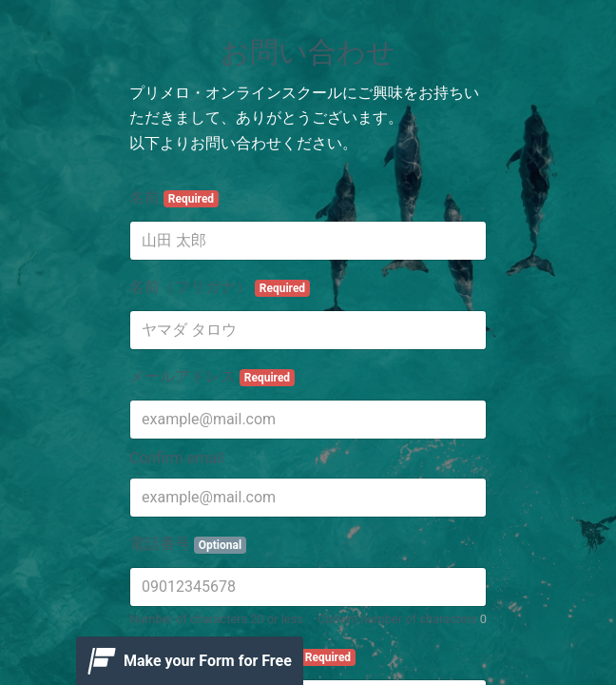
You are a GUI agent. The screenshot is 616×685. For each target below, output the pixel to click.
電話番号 (188, 544)
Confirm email (177, 458)
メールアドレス (212, 377)
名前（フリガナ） (220, 287)
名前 (174, 198)
